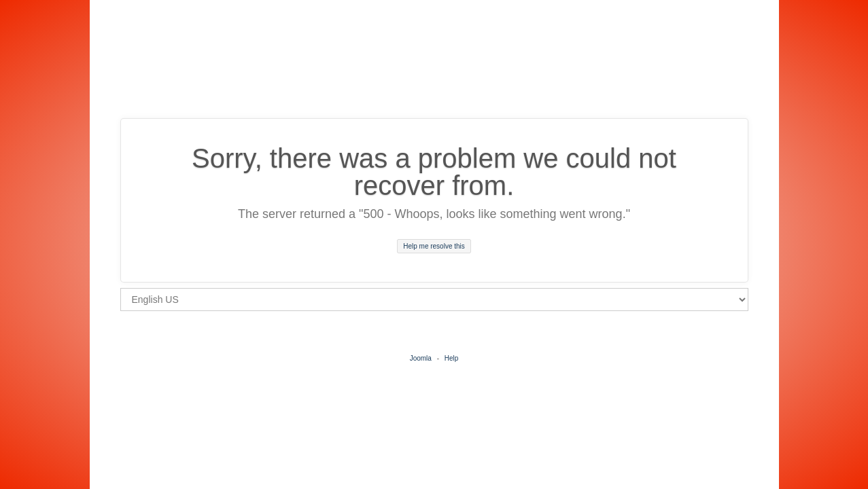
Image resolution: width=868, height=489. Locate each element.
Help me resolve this (434, 246)
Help (452, 358)
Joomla (421, 358)
